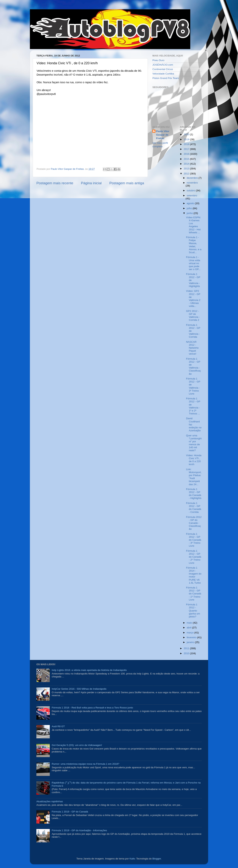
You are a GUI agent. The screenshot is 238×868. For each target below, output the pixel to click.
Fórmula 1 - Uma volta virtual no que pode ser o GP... (193, 263)
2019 (187, 139)
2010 (187, 653)
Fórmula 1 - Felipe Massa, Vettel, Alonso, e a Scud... (194, 245)
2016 (187, 154)
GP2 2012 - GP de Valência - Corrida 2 (193, 316)
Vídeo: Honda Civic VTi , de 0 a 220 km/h (194, 460)
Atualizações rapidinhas (50, 801)
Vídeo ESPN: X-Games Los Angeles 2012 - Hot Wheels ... (193, 225)
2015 (187, 159)
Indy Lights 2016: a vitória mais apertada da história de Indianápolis (89, 670)
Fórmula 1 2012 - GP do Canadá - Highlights (194, 494)
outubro (191, 190)
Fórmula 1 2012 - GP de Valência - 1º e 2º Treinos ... (193, 406)
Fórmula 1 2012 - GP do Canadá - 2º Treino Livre (194, 557)
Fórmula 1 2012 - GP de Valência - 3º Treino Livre (193, 386)
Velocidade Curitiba (163, 74)
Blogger (157, 859)
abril (189, 628)
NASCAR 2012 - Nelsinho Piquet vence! (192, 348)
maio (190, 623)
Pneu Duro (158, 60)
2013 (187, 169)
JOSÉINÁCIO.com (163, 65)
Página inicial (91, 183)
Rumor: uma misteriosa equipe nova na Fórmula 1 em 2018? (85, 764)
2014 (187, 164)
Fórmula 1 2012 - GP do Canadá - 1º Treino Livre (194, 594)
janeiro (191, 642)
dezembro (193, 178)
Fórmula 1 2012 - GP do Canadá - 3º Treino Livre (194, 540)
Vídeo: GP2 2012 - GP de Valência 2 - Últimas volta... (193, 298)
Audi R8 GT (58, 726)
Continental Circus (163, 69)
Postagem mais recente (55, 183)
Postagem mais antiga (127, 183)
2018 (187, 144)
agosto (191, 203)
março (191, 633)
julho (190, 208)
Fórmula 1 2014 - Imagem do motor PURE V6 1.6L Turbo (194, 575)
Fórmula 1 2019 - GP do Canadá (70, 812)
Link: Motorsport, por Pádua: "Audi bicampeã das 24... (194, 477)
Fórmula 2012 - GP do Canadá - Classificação (194, 523)
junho (190, 213)
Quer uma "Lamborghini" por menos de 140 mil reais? (194, 443)
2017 (187, 149)
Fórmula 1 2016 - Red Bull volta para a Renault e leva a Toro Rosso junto (92, 708)
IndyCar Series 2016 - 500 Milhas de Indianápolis (79, 689)
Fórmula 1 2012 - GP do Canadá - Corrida (194, 508)
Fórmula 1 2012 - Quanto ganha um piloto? (193, 611)
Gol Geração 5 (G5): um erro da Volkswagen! (77, 745)
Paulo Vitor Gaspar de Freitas (163, 135)
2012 (187, 174)
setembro (192, 195)
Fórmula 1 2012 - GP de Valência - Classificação (193, 366)
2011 (187, 648)
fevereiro (192, 637)
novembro (192, 183)
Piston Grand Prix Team (166, 78)
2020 (187, 134)
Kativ (132, 859)
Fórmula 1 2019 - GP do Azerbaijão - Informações (79, 830)
